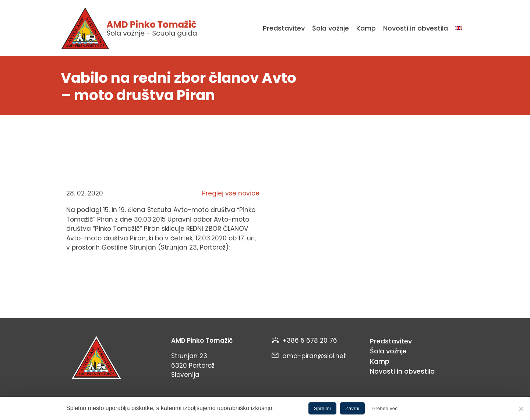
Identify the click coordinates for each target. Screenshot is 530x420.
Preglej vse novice (231, 193)
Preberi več (385, 408)
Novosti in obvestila (416, 28)
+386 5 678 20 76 (310, 340)
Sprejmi (322, 408)
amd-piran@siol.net (314, 356)
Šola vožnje (331, 28)
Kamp (366, 28)
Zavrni (353, 408)
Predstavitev (284, 28)
